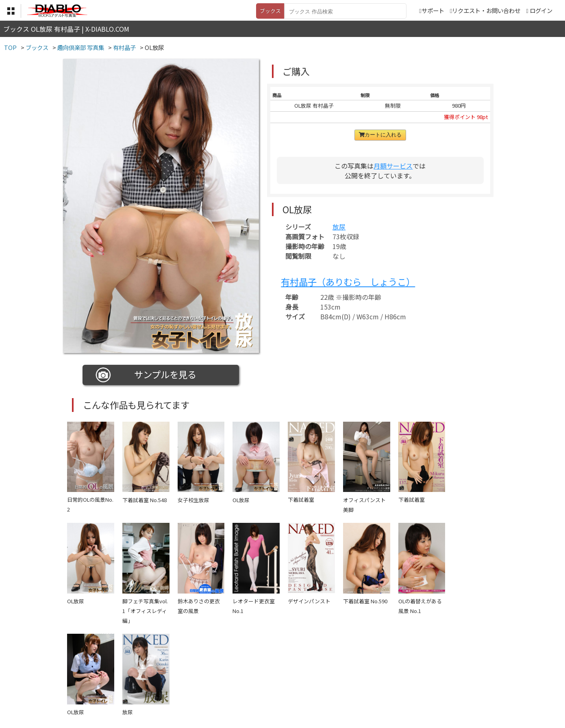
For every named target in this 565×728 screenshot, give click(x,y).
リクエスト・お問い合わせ (485, 10)
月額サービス (393, 166)
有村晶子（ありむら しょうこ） (348, 282)
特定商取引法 (227, 678)
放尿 (339, 227)
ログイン (541, 10)
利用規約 (189, 678)
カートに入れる (380, 135)
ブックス (270, 11)
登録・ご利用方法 (276, 678)
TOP (162, 678)
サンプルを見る (146, 375)
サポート (431, 10)
